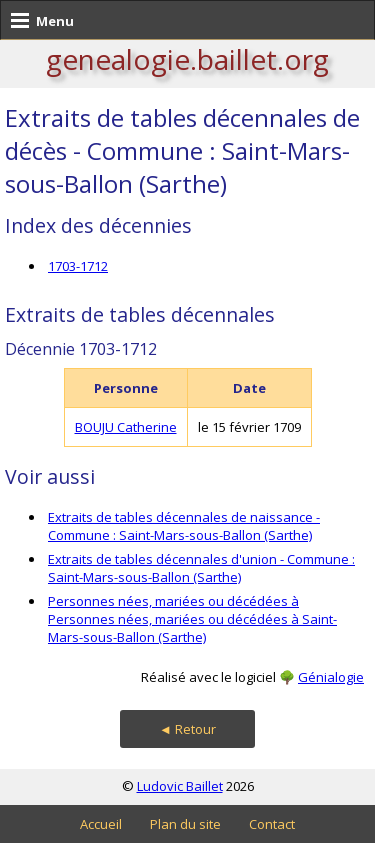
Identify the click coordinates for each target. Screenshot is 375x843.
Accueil (101, 824)
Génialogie (331, 677)
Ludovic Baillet (180, 786)
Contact (272, 824)
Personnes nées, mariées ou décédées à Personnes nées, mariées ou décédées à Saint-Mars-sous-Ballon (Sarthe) (192, 619)
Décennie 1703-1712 (81, 349)
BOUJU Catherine (126, 427)
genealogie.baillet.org (187, 59)
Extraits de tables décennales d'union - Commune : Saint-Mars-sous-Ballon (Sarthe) (201, 568)
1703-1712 (78, 266)
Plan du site (185, 824)
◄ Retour (187, 729)
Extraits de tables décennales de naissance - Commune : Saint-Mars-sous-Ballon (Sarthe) (184, 526)
